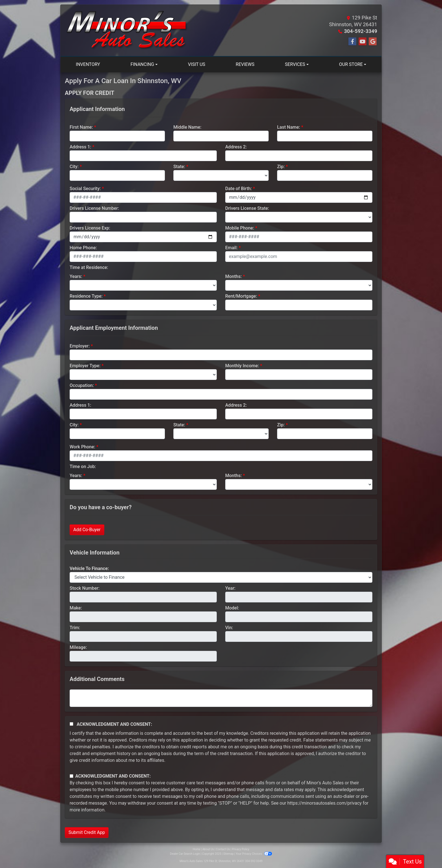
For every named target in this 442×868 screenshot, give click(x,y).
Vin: (229, 628)
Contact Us (223, 849)
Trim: (75, 628)
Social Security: (85, 189)
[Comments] (221, 698)
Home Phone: (83, 248)
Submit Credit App (87, 832)
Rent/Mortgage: (241, 296)
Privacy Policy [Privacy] (241, 849)
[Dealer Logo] (127, 30)
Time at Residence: (89, 267)
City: (74, 167)
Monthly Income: (242, 366)
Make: (76, 608)
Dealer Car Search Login (185, 854)
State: (179, 167)
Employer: (80, 346)
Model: (232, 608)
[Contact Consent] (71, 776)
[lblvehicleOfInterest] (221, 577)
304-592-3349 (361, 31)
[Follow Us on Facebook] (352, 42)
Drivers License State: (247, 208)
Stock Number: (85, 588)
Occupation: (82, 385)
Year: (230, 588)
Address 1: (80, 147)
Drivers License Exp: (90, 228)
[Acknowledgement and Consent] (71, 724)
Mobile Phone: (240, 228)
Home (197, 849)
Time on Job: (83, 467)
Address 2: (236, 147)
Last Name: (289, 127)
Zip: (281, 167)
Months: (234, 276)
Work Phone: (82, 447)
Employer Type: (85, 366)
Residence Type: (86, 296)
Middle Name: (187, 127)
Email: (231, 248)
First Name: (81, 127)
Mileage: (78, 647)
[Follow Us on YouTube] (363, 42)
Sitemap (228, 854)
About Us (208, 849)
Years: (76, 276)
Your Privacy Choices (254, 854)
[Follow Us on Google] (373, 42)
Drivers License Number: (94, 208)
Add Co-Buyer (87, 530)
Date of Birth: (238, 189)
